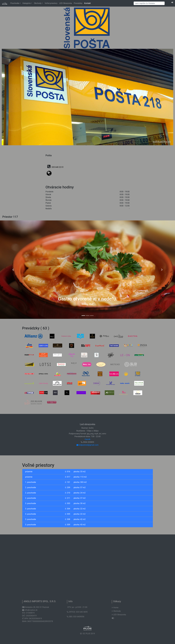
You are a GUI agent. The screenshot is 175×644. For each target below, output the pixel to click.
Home (115, 608)
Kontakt (87, 3)
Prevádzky (78, 3)
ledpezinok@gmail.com (87, 445)
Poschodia (15, 3)
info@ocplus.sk (30, 610)
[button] (13, 270)
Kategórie (27, 3)
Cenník (87, 439)
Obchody (38, 3)
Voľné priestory (51, 3)
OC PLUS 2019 (89, 634)
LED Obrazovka (66, 3)
